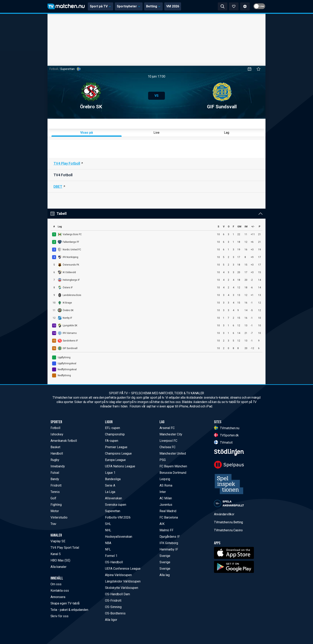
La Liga (110, 492)
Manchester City (171, 434)
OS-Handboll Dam (117, 594)
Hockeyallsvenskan (119, 537)
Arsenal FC (167, 428)
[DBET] (156, 187)
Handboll (57, 453)
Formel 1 (111, 556)
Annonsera (58, 597)
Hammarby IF (169, 549)
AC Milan (166, 498)
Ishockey (57, 434)
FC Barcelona (169, 517)
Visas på (87, 133)
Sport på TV (101, 6)
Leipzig (165, 479)
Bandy (55, 479)
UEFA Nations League (120, 466)
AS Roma (166, 485)
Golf (53, 498)
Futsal (55, 473)
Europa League (115, 460)
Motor (55, 511)
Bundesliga (113, 479)
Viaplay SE (58, 541)
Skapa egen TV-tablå (65, 603)
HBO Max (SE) (60, 560)
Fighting (56, 505)
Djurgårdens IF (170, 537)
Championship (115, 434)
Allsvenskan (113, 498)
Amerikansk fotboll (64, 441)
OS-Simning (113, 607)
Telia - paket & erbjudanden (69, 610)
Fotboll (54, 69)
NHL (108, 530)
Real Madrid (168, 511)
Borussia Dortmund (173, 473)
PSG (163, 460)
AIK (162, 524)
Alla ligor (111, 620)
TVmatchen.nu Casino (228, 530)
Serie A (110, 485)
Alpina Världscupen (118, 575)
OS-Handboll (114, 562)
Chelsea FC (167, 447)
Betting (153, 6)
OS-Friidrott (113, 601)
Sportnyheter (129, 6)
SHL (108, 524)
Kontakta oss (60, 591)
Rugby (55, 460)
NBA (108, 543)
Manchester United (173, 453)
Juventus (166, 505)
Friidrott (56, 485)
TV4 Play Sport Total (65, 548)
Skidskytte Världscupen (122, 588)
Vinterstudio (59, 517)
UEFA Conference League (123, 569)
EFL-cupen (112, 428)
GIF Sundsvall (222, 96)
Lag (227, 133)
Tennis (55, 492)
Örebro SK (91, 96)
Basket (55, 447)
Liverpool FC (168, 441)
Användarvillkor (224, 514)
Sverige (165, 556)
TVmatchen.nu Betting (228, 522)
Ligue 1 (110, 473)
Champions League (118, 453)
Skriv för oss (59, 616)
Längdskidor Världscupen (123, 581)
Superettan (113, 511)
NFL (108, 549)
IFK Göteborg (169, 543)
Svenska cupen (116, 505)
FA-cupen (112, 441)
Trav (53, 524)
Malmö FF (166, 530)
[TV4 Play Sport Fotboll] (156, 164)
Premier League (116, 447)
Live (156, 133)
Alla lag (165, 575)
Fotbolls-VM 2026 (118, 517)
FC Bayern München (173, 466)
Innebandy (58, 466)
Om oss (56, 584)
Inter (163, 492)
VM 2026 (173, 6)
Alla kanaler (58, 567)
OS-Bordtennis (115, 613)
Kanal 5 (56, 554)
